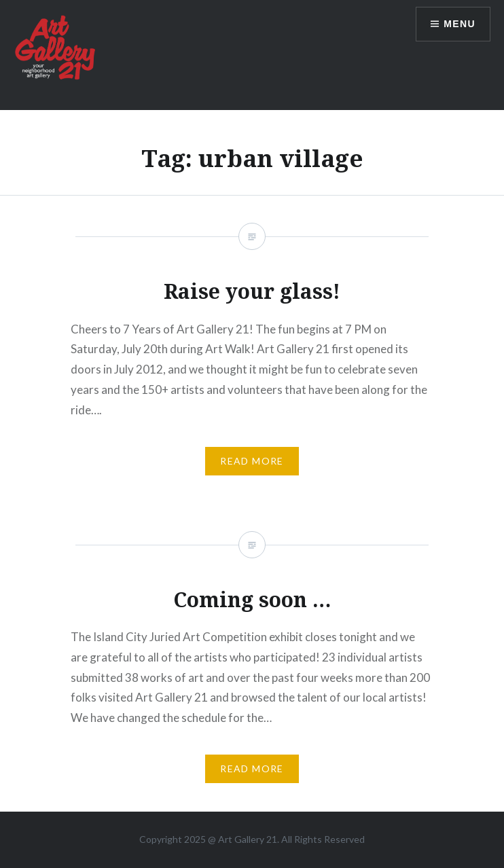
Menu (460, 24)
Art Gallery (242, 839)
